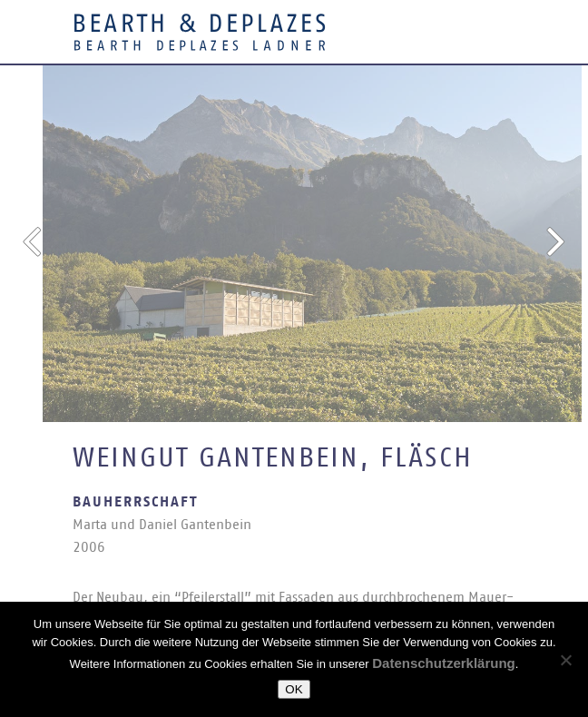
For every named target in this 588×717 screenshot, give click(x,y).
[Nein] (565, 660)
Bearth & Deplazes (200, 32)
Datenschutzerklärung (444, 663)
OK (294, 689)
